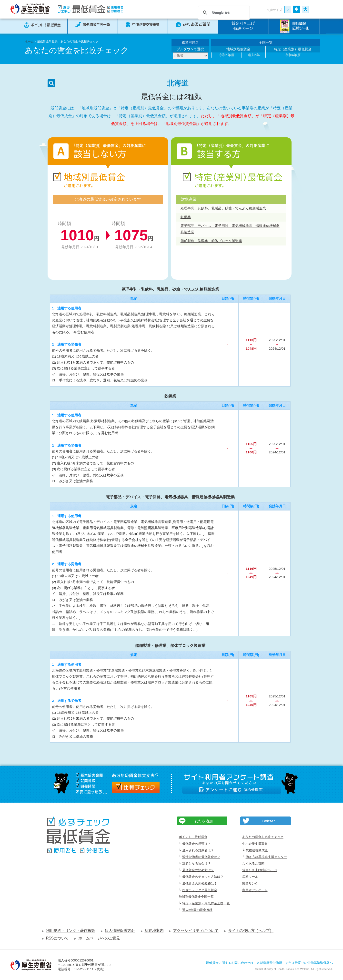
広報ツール (250, 877)
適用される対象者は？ (198, 850)
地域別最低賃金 (238, 49)
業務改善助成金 (257, 850)
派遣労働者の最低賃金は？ (201, 857)
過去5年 (254, 55)
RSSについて (57, 938)
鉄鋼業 (186, 217)
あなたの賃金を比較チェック (263, 837)
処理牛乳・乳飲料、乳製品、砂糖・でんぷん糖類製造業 (223, 208)
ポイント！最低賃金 (193, 837)
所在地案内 (154, 931)
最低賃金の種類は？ (197, 844)
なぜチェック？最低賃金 (200, 890)
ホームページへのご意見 (99, 938)
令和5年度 (227, 55)
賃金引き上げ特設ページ (243, 26)
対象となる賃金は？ (197, 863)
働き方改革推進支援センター (266, 857)
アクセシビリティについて (196, 931)
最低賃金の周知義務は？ (200, 883)
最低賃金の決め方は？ (198, 870)
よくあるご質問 (253, 863)
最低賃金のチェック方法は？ (203, 877)
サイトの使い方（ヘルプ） (251, 931)
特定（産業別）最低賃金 (293, 49)
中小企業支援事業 (255, 844)
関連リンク (250, 883)
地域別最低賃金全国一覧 (196, 897)
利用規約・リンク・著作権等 (71, 931)
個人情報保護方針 (120, 931)
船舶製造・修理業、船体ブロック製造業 (211, 241)
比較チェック (136, 787)
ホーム (29, 41)
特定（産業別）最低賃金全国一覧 (206, 903)
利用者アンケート (255, 890)
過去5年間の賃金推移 (197, 910)
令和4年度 (293, 55)
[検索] (223, 13)
